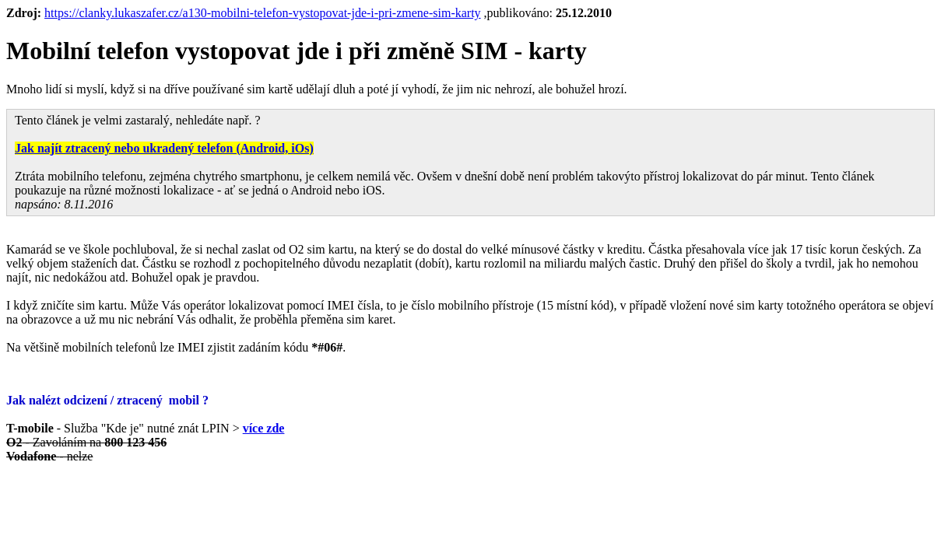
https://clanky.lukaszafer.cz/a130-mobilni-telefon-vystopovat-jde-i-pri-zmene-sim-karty (263, 13)
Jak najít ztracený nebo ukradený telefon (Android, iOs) (164, 148)
